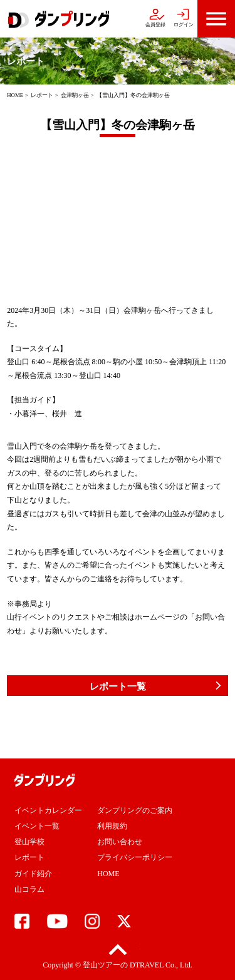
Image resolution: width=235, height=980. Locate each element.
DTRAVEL (147, 965)
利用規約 (112, 826)
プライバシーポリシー (135, 857)
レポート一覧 (118, 686)
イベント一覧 (37, 826)
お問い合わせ (120, 842)
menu (216, 19)
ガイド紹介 (33, 874)
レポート (42, 95)
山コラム (29, 889)
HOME (15, 95)
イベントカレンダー (48, 810)
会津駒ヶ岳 (75, 95)
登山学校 (29, 842)
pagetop (118, 950)
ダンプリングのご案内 (135, 810)
